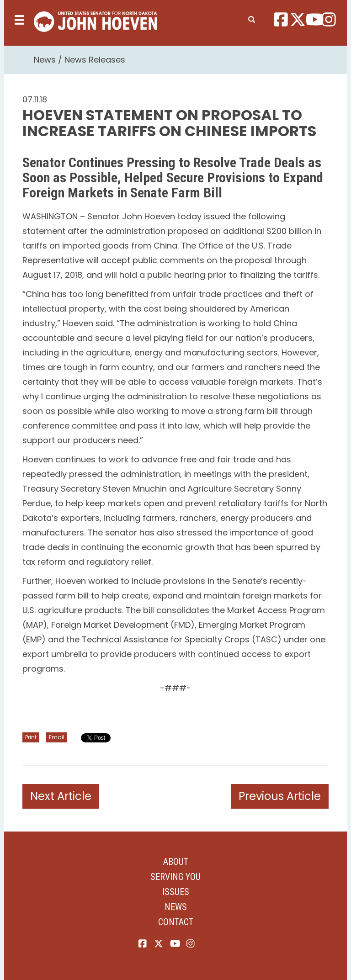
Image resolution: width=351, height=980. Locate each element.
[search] (252, 18)
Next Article (61, 796)
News (45, 60)
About (176, 862)
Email (57, 737)
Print (31, 737)
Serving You (175, 877)
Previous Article (280, 796)
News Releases (95, 60)
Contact (176, 922)
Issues (176, 892)
